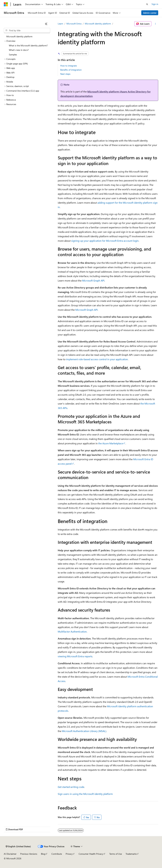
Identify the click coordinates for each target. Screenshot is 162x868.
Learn (60, 24)
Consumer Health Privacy (91, 854)
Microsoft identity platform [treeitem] (19, 36)
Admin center (150, 13)
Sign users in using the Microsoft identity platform (85, 794)
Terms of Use (116, 854)
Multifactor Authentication (72, 631)
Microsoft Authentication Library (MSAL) (84, 731)
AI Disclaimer (10, 854)
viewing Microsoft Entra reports (75, 656)
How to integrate (69, 66)
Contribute (57, 854)
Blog (43, 854)
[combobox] (27, 30)
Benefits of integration (71, 70)
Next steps (65, 74)
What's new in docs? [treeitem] (19, 50)
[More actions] (155, 24)
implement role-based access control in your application (97, 359)
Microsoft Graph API (93, 280)
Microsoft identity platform (98, 24)
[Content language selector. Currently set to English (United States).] (18, 846)
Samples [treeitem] (13, 55)
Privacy (69, 854)
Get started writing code (71, 787)
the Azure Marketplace (111, 443)
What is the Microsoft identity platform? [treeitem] (28, 45)
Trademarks (131, 854)
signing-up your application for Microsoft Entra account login (105, 241)
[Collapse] (46, 24)
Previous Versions (29, 854)
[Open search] (147, 4)
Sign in (155, 4)
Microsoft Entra (74, 24)
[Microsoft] (6, 4)
